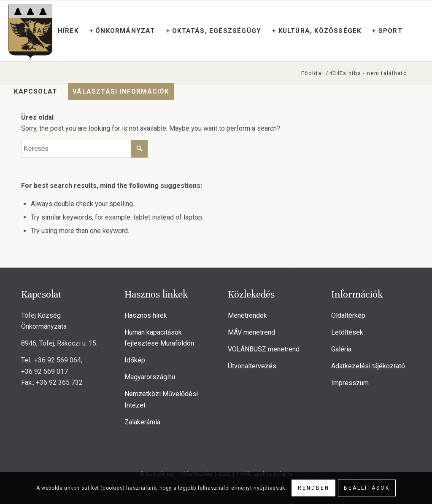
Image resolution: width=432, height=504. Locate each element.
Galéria (341, 349)
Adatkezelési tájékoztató (368, 366)
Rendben (314, 488)
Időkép (135, 360)
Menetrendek (247, 315)
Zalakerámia (142, 422)
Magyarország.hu (150, 377)
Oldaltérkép (348, 315)
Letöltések (347, 332)
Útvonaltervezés (252, 366)
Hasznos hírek (146, 315)
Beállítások (367, 488)
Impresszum (350, 383)
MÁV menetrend (251, 332)
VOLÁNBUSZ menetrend (264, 349)
